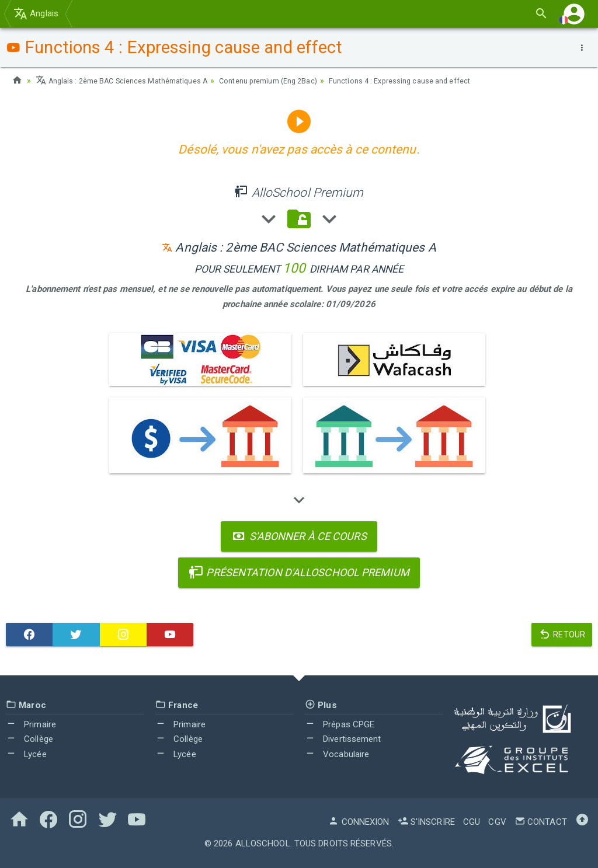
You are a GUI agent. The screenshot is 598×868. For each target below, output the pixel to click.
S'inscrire (426, 822)
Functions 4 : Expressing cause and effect (438, 81)
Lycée (26, 754)
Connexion (359, 822)
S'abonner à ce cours (299, 536)
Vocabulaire (337, 754)
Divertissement (343, 739)
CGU (472, 822)
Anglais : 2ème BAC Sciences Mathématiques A (131, 81)
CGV (497, 822)
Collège (29, 739)
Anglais (36, 13)
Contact (541, 822)
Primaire (31, 724)
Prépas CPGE (340, 724)
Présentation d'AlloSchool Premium (299, 572)
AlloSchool (263, 843)
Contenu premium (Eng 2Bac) (294, 81)
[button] (574, 14)
